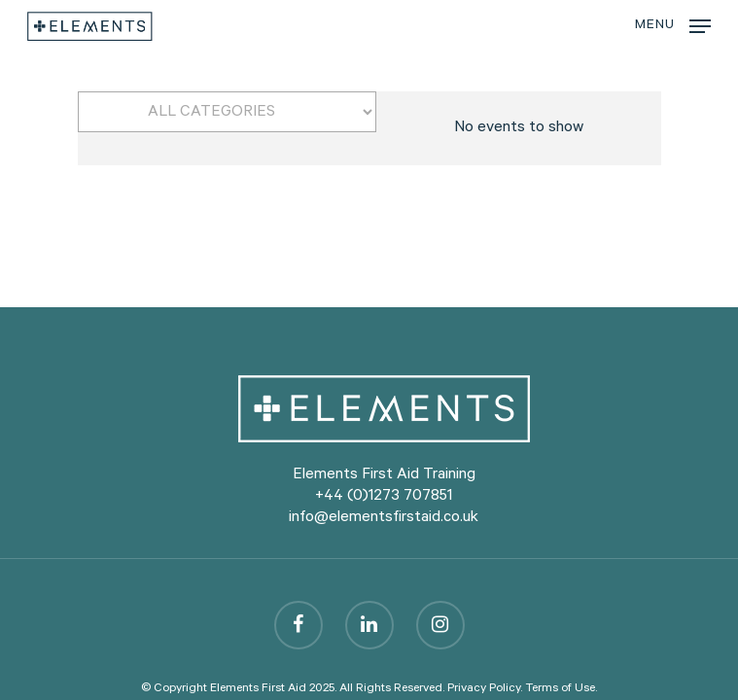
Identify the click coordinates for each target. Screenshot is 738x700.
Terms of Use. (561, 689)
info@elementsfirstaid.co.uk (384, 518)
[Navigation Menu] (673, 27)
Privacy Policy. (485, 689)
